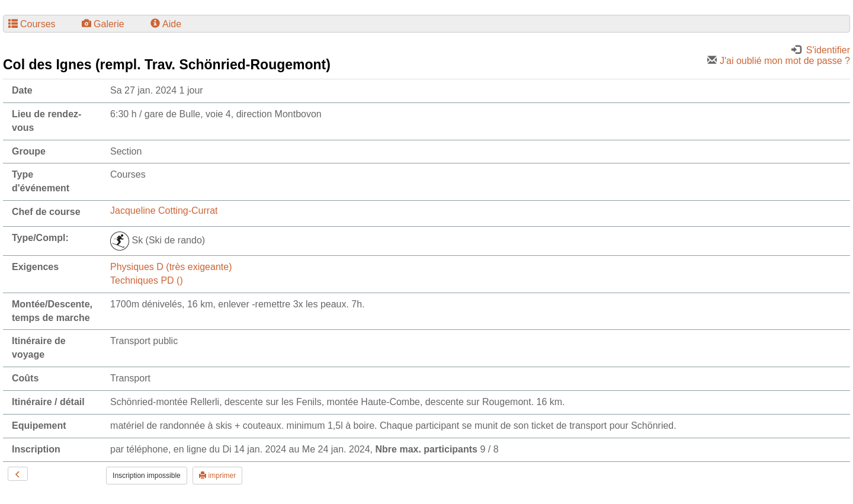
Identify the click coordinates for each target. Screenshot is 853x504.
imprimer (217, 476)
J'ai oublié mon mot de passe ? (779, 61)
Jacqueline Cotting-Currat (164, 211)
